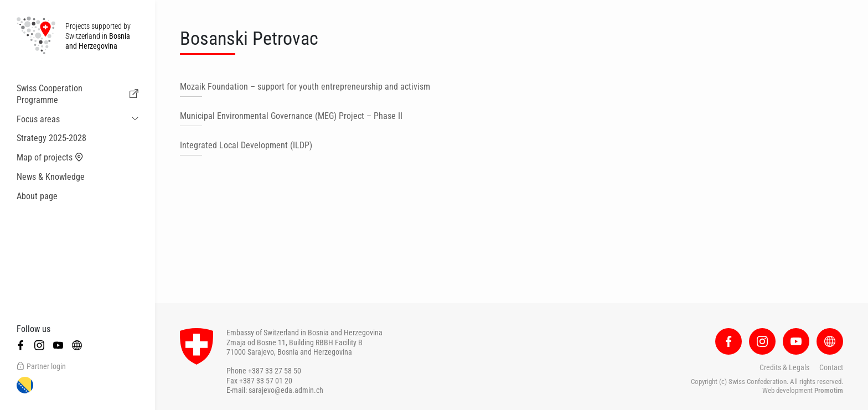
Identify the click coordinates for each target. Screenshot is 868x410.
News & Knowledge (51, 177)
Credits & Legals (784, 367)
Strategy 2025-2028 (51, 138)
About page (37, 196)
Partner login (41, 366)
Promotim (829, 390)
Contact (831, 367)
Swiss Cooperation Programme (77, 94)
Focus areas (38, 119)
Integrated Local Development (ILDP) (246, 145)
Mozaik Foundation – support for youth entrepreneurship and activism (305, 87)
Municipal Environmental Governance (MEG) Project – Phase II (291, 116)
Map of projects (50, 158)
